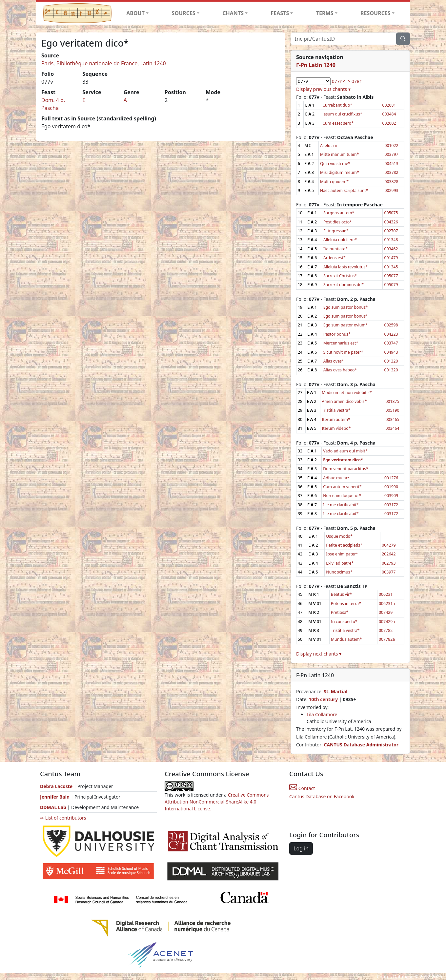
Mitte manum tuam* (339, 154)
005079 (391, 285)
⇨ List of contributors (63, 818)
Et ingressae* (336, 231)
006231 (386, 594)
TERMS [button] (325, 13)
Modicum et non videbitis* (347, 393)
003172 (391, 505)
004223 (391, 334)
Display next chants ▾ (319, 654)
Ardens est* (334, 258)
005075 (391, 213)
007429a (387, 622)
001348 (391, 240)
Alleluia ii (328, 146)
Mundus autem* (346, 639)
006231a (387, 604)
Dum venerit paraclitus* (346, 469)
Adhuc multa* (336, 478)
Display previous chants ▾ (323, 89)
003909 (391, 496)
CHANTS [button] (233, 13)
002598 (391, 325)
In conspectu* (344, 622)
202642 (389, 554)
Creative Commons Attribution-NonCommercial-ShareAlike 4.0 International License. (217, 802)
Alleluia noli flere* (340, 240)
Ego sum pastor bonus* (346, 307)
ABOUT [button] (135, 13)
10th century (323, 699)
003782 (391, 172)
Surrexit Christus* (340, 276)
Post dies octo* (338, 222)
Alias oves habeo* (340, 370)
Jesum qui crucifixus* (342, 114)
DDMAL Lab (53, 807)
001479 (391, 258)
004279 (389, 545)
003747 (391, 343)
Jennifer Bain (55, 797)
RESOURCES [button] (375, 13)
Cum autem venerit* (342, 487)
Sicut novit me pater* (343, 352)
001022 (391, 146)
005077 (391, 276)
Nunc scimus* (339, 572)
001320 (391, 361)
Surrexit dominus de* (344, 285)
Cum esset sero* (338, 123)
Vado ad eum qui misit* (345, 451)
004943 (391, 352)
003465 (392, 419)
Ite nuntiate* (335, 249)
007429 (386, 612)
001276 (391, 478)
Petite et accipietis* (344, 545)
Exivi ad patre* (340, 563)
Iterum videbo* (336, 428)
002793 (389, 563)
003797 (391, 154)
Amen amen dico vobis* (344, 401)
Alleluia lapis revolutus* (345, 267)
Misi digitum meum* (340, 172)
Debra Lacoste (56, 786)
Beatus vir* (341, 594)
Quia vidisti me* (335, 164)
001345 (391, 267)
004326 (391, 222)
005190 (392, 410)
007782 (386, 630)
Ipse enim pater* (342, 554)
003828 (391, 182)
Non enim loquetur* (342, 496)
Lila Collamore (322, 714)
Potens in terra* (346, 604)
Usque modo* (339, 536)
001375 (392, 401)
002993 (391, 190)
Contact (302, 788)
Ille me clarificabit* (341, 505)
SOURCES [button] (184, 13)
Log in (301, 848)
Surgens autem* (339, 213)
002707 (391, 231)
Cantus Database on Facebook (322, 796)
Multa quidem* (334, 182)
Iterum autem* (336, 419)
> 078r (354, 81)
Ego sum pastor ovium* (346, 325)
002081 (389, 105)
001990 (391, 487)
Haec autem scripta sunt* (344, 190)
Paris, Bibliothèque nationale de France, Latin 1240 (104, 63)
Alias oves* (334, 361)
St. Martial (335, 691)
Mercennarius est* (341, 343)
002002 (389, 123)
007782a (387, 639)
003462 (391, 249)
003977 (389, 572)
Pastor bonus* (337, 334)
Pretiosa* (340, 612)
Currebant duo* (337, 105)
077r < (339, 81)
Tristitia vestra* (336, 410)
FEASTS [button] (280, 13)
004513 (391, 164)
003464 (392, 428)
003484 (389, 114)
